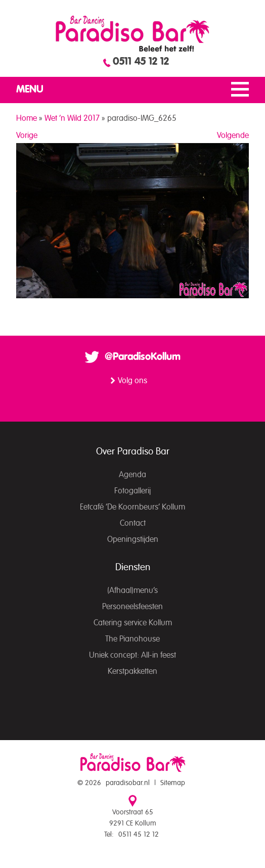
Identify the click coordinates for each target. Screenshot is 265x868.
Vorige (27, 135)
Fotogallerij (132, 491)
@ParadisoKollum (143, 357)
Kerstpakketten (132, 671)
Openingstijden (133, 539)
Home (27, 118)
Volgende (233, 135)
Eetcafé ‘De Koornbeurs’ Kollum (132, 507)
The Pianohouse (132, 639)
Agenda (132, 475)
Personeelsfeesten (132, 607)
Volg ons (132, 381)
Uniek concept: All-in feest (132, 655)
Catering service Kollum (133, 623)
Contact (133, 523)
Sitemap (173, 783)
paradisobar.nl (128, 783)
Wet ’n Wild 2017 (72, 118)
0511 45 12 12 (141, 62)
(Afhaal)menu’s (132, 590)
